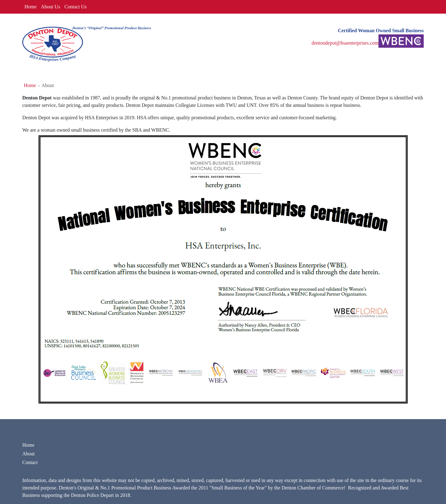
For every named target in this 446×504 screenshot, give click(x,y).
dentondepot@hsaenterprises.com (345, 43)
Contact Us (76, 7)
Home (31, 7)
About (28, 454)
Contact (30, 462)
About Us (50, 7)
